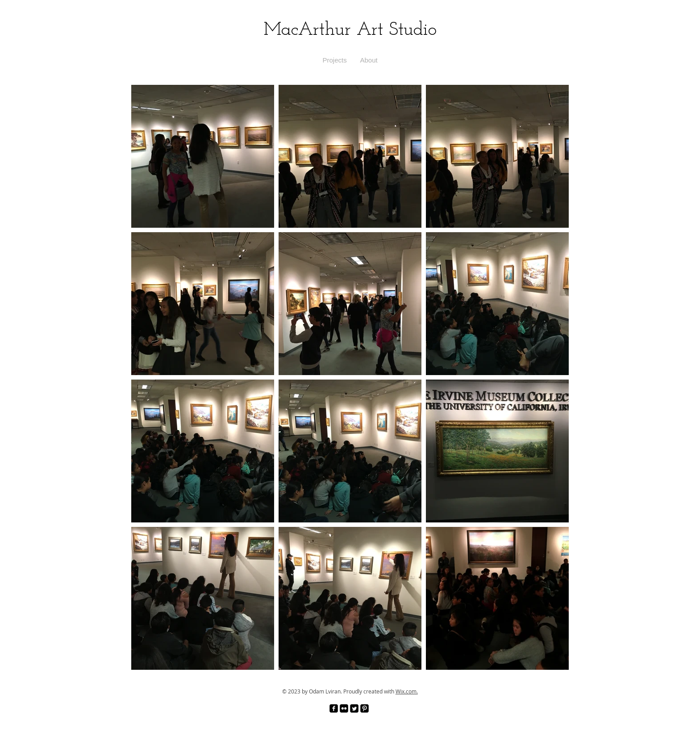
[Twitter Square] (354, 708)
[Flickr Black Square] (344, 708)
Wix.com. (407, 691)
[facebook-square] (334, 708)
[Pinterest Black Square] (365, 708)
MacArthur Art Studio (350, 30)
